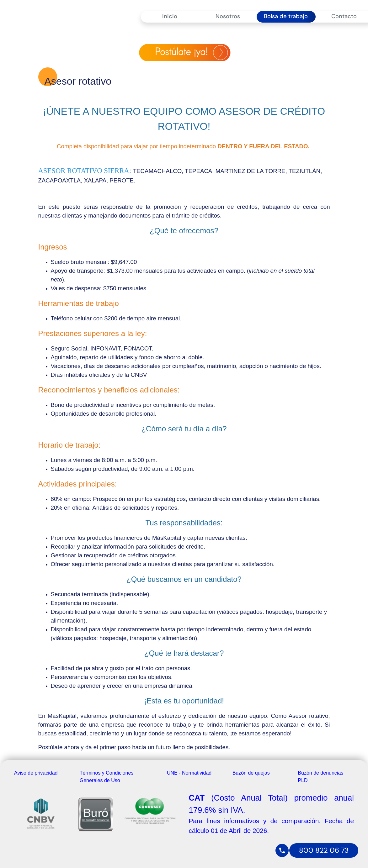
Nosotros (228, 16)
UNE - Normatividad (189, 773)
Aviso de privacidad (36, 773)
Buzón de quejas (251, 773)
